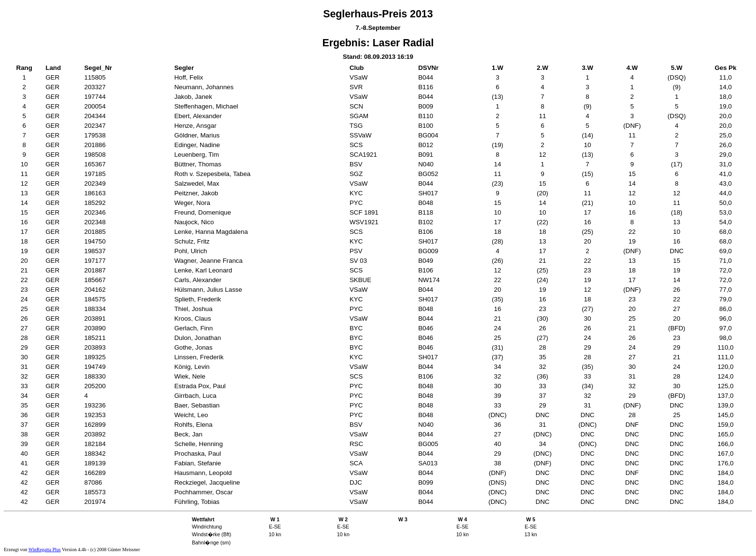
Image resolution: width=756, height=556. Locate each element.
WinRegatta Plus (45, 549)
